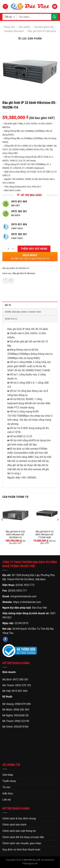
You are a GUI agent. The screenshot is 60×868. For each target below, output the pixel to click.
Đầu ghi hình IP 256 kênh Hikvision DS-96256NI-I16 (15, 534)
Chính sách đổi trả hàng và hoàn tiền (23, 837)
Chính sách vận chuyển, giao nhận (22, 843)
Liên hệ (6, 800)
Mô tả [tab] (8, 305)
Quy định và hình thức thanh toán (21, 850)
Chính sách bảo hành (14, 825)
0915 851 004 (20, 691)
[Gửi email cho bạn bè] (11, 281)
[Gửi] (54, 17)
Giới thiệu (8, 775)
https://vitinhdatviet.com (27, 602)
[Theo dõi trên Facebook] (5, 639)
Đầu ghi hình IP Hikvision (42, 31)
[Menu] (5, 7)
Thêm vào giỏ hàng (34, 249)
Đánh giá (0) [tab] (11, 319)
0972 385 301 (21, 680)
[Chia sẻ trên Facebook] (5, 281)
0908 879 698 (23, 704)
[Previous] (2, 526)
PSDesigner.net (30, 864)
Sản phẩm (24, 27)
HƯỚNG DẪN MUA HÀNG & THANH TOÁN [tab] (23, 312)
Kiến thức (8, 794)
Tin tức (6, 787)
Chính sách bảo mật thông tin (19, 831)
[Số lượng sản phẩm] (8, 249)
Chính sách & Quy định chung (19, 818)
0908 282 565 (21, 710)
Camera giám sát (44, 27)
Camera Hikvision (14, 31)
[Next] (58, 526)
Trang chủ (9, 27)
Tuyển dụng (9, 781)
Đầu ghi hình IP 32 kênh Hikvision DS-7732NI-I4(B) (45, 534)
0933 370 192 (23, 685)
